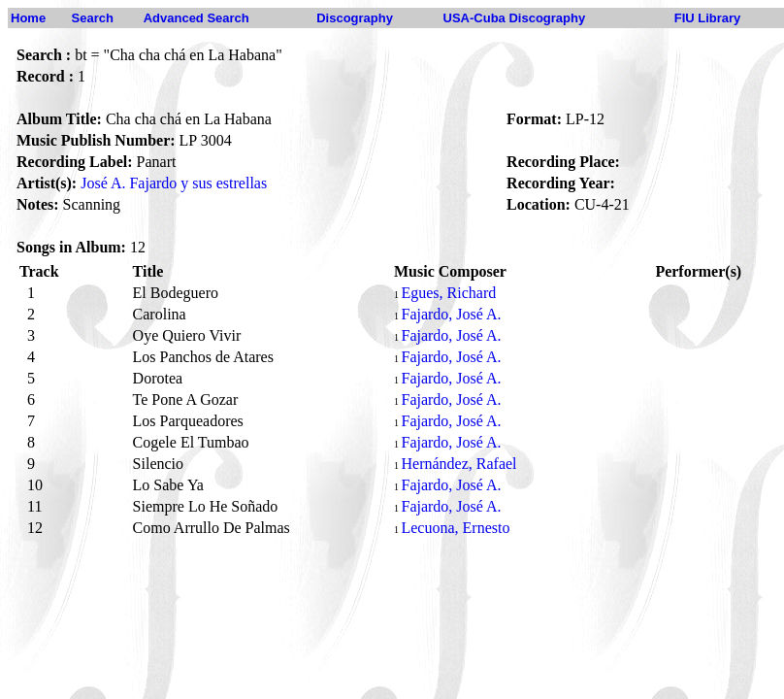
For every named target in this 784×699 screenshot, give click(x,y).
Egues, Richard (448, 293)
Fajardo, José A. (451, 314)
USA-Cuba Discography (515, 18)
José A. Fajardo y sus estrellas (174, 183)
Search (93, 18)
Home (28, 18)
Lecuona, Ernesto (455, 528)
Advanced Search (196, 18)
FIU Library (708, 18)
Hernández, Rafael (460, 464)
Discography (355, 18)
